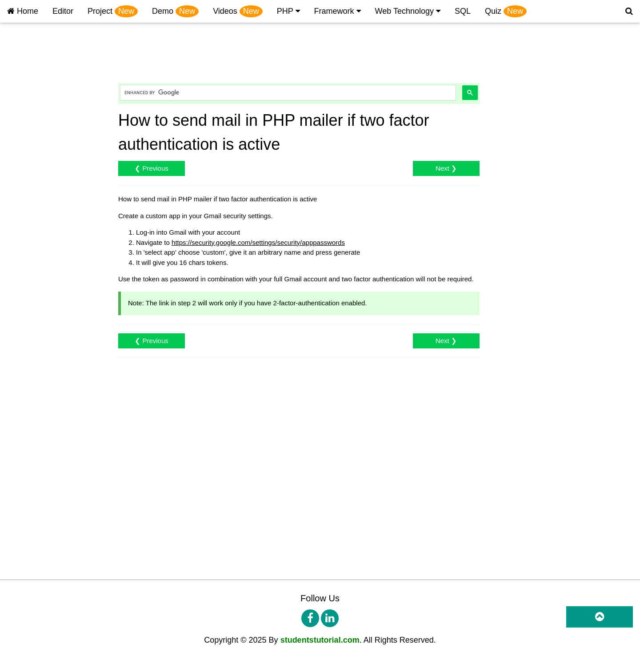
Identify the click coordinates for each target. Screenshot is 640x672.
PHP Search (25, 301)
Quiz (506, 11)
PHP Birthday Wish (35, 653)
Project (113, 11)
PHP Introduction (32, 43)
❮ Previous (152, 168)
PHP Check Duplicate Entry (48, 287)
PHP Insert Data (31, 125)
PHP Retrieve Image (37, 369)
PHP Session (27, 342)
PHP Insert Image (33, 355)
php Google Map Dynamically (51, 246)
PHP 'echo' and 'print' (38, 70)
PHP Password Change (42, 314)
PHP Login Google (35, 206)
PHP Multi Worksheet (39, 572)
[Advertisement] (287, 50)
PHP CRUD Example (38, 179)
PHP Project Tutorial (37, 30)
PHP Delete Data (32, 165)
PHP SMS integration (38, 518)
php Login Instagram (38, 233)
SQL (463, 11)
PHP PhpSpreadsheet (40, 545)
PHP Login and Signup (41, 192)
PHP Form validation (38, 640)
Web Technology (408, 11)
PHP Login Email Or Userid (47, 274)
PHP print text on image (42, 260)
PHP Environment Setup (43, 57)
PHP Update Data (34, 152)
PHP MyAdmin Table (38, 84)
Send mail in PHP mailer (43, 436)
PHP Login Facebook (38, 219)
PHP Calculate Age (35, 626)
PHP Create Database (40, 98)
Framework (338, 11)
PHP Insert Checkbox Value (48, 490)
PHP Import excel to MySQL (49, 586)
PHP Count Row (31, 463)
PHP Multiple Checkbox (42, 477)
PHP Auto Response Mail (44, 450)
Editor (63, 11)
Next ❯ (446, 168)
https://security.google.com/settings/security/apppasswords (258, 242)
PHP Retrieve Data (35, 138)
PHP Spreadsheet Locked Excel (54, 613)
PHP (288, 11)
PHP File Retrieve (34, 396)
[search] (287, 93)
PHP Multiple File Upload (44, 409)
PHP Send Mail (30, 423)
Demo (175, 11)
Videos (238, 11)
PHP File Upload (32, 382)
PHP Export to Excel (37, 558)
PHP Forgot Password (40, 328)
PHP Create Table (34, 111)
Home (23, 11)
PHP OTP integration (38, 504)
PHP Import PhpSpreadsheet (50, 599)
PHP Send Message (37, 531)
